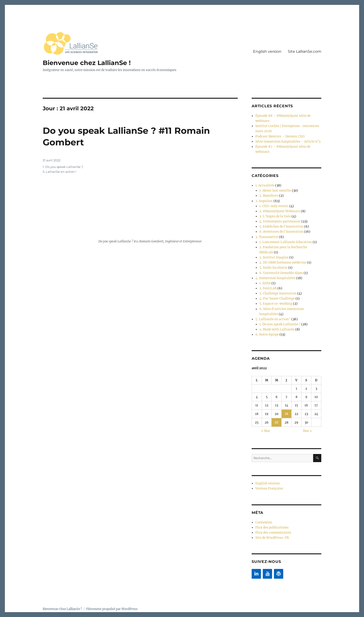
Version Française (269, 478)
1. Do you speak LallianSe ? (63, 166)
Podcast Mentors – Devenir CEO (279, 135)
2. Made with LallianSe (276, 320)
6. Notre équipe (266, 325)
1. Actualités (264, 183)
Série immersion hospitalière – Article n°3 (287, 140)
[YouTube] (267, 562)
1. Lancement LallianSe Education (284, 237)
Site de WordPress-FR (272, 526)
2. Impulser (264, 198)
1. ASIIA (265, 276)
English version (267, 51)
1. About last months (274, 188)
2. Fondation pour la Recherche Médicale (289, 242)
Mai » (307, 420)
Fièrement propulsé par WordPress (112, 597)
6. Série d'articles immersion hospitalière (290, 300)
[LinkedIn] (256, 562)
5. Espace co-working (275, 295)
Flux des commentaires (273, 521)
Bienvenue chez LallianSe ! (88, 63)
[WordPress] (279, 562)
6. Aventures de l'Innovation (280, 227)
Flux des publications (271, 516)
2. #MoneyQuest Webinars (279, 208)
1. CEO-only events (273, 203)
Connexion (263, 511)
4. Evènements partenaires (279, 217)
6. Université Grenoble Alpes (280, 266)
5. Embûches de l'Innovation (280, 222)
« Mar (266, 420)
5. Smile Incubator (273, 261)
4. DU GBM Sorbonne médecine (283, 256)
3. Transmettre (266, 232)
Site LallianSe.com (305, 51)
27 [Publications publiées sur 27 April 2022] (276, 412)
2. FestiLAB (268, 281)
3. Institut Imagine (273, 252)
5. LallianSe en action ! (59, 171)
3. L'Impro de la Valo (274, 213)
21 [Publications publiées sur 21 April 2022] (286, 404)
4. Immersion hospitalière (275, 271)
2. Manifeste (268, 193)
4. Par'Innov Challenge (276, 291)
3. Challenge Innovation (277, 286)
